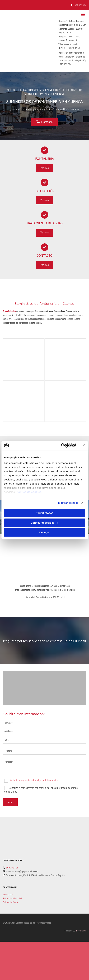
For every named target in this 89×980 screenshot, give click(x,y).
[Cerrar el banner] (84, 446)
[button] (44, 122)
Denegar (44, 532)
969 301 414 (80, 5)
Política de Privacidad (12, 898)
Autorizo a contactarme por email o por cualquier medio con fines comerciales (41, 790)
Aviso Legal (8, 894)
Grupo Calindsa (9, 311)
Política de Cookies (11, 902)
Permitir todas (44, 513)
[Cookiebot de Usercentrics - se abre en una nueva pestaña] (61, 446)
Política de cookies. (29, 492)
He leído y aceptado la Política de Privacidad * (34, 780)
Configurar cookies (45, 523)
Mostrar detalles (68, 503)
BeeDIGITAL (81, 931)
